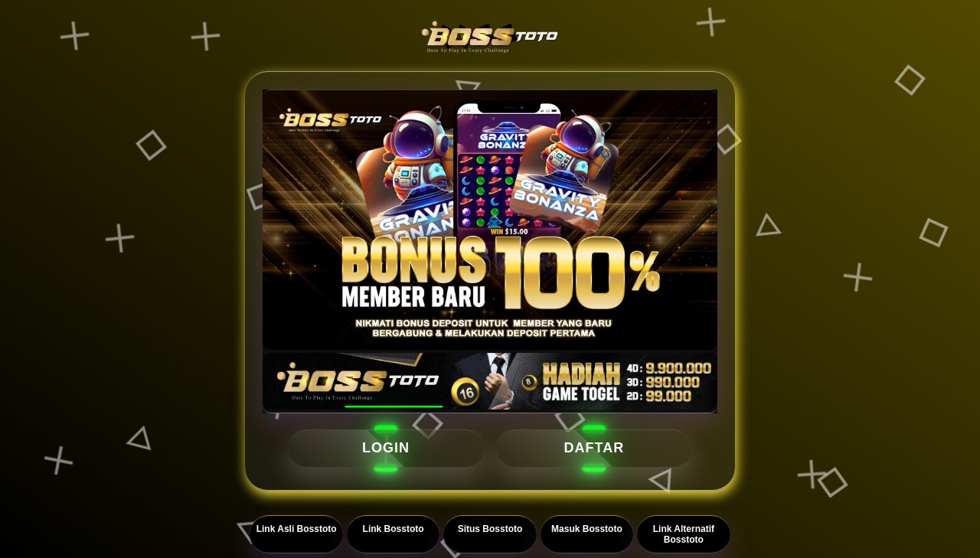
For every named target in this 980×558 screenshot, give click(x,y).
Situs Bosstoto (490, 529)
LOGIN (386, 448)
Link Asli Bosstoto (297, 529)
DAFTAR (595, 448)
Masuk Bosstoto (587, 529)
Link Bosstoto (394, 529)
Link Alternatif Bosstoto (684, 534)
